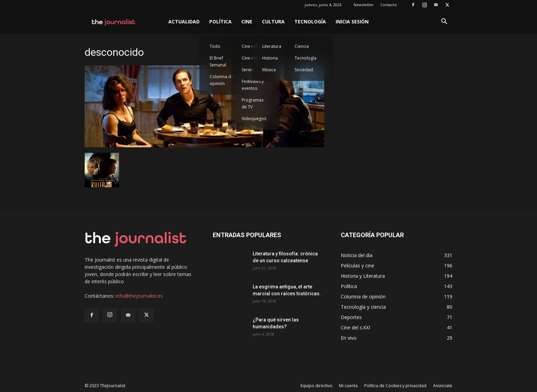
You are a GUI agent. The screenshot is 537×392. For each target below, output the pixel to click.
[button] (444, 22)
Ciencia (302, 46)
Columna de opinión (222, 80)
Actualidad (184, 22)
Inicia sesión (352, 22)
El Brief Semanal (218, 61)
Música (269, 70)
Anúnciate (443, 386)
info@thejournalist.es (139, 296)
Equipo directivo (317, 386)
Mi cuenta (348, 386)
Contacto (389, 5)
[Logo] (114, 22)
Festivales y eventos (253, 85)
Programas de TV (252, 103)
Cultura (273, 22)
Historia (270, 58)
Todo (215, 46)
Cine (247, 22)
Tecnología (310, 22)
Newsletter (364, 5)
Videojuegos (254, 119)
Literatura (272, 46)
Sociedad (304, 70)
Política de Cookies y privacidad (395, 386)
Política (220, 22)
